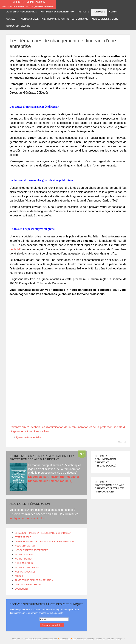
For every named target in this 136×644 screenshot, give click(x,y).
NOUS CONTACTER (25, 546)
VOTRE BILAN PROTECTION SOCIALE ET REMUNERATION (45, 542)
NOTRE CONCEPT (24, 555)
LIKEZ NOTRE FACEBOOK (28, 585)
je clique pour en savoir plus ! (28, 518)
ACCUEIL (19, 576)
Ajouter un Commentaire (28, 437)
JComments (122, 442)
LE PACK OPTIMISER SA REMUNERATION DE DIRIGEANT (44, 533)
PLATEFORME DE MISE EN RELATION (34, 580)
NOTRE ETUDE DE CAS (27, 568)
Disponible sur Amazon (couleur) (50, 481)
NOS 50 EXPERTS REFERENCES (31, 550)
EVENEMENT (22, 589)
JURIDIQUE (65, 639)
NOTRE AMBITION (24, 559)
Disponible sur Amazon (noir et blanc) (53, 477)
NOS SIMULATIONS (25, 563)
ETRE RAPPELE (23, 537)
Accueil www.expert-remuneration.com (41, 639)
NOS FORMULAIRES (25, 572)
